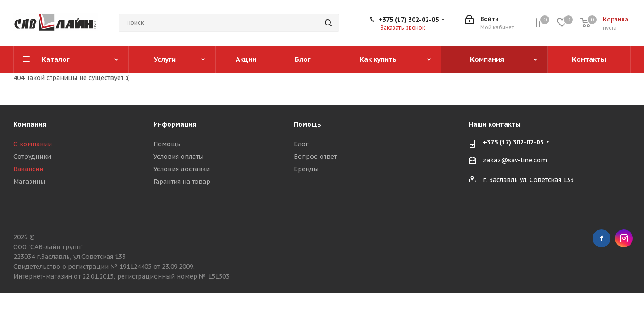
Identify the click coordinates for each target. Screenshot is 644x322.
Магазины (29, 182)
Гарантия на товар (182, 182)
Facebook (602, 238)
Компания (30, 124)
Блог (301, 144)
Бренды (306, 169)
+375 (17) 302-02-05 (409, 20)
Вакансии (28, 169)
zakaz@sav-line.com (515, 160)
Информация (175, 124)
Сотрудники (32, 157)
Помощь (167, 144)
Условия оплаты (178, 157)
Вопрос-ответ (315, 157)
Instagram (624, 238)
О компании (33, 144)
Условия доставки (182, 169)
